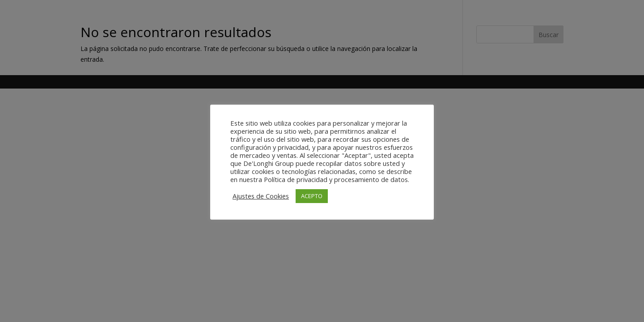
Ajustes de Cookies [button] (261, 196)
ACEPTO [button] (312, 196)
